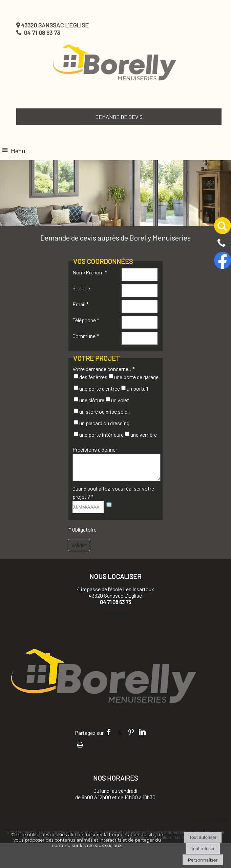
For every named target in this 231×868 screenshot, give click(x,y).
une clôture (92, 400)
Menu (18, 151)
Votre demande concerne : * (104, 369)
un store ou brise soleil (104, 411)
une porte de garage (136, 377)
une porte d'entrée (100, 388)
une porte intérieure (101, 435)
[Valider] (79, 550)
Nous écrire (115, 619)
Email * (81, 304)
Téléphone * (86, 320)
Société (81, 288)
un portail (137, 388)
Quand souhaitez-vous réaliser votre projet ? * (113, 498)
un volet (120, 400)
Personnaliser (203, 860)
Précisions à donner (95, 449)
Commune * (86, 336)
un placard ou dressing (104, 423)
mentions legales (208, 825)
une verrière (144, 435)
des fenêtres (93, 377)
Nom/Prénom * (90, 272)
